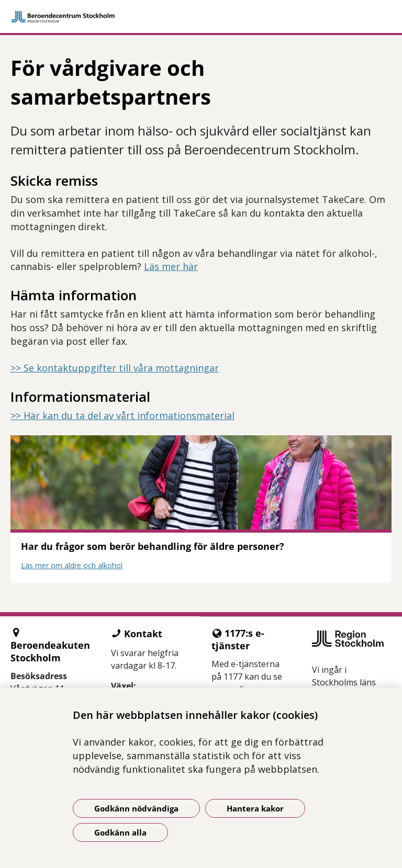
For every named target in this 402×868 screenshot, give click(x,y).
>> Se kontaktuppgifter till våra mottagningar (115, 368)
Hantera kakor (255, 808)
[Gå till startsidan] (201, 17)
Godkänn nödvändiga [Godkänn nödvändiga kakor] (136, 808)
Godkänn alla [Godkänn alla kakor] (120, 832)
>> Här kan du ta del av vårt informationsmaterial (122, 415)
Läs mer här (171, 266)
